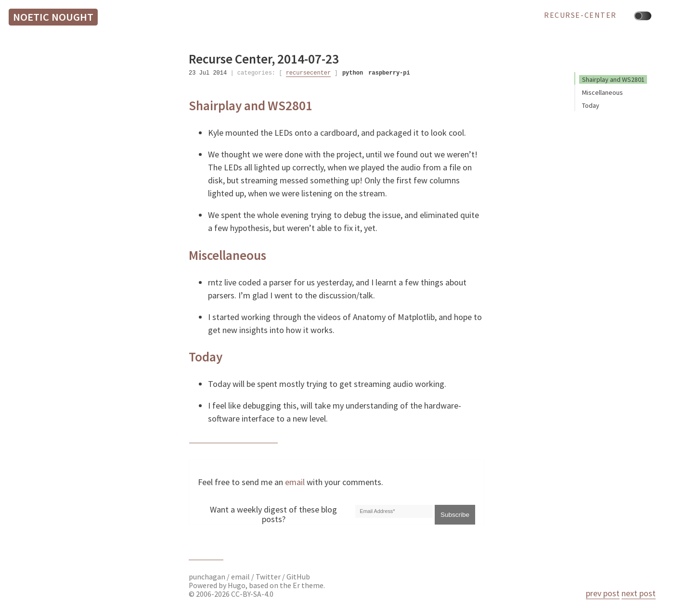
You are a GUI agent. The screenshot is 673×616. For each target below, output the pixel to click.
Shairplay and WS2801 (613, 79)
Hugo (237, 585)
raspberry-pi (389, 73)
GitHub (298, 577)
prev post (603, 593)
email (295, 482)
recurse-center (580, 15)
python (353, 73)
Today (591, 105)
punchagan (208, 577)
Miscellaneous (602, 92)
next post (639, 593)
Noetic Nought (53, 17)
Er (296, 585)
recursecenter (309, 73)
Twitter (268, 577)
